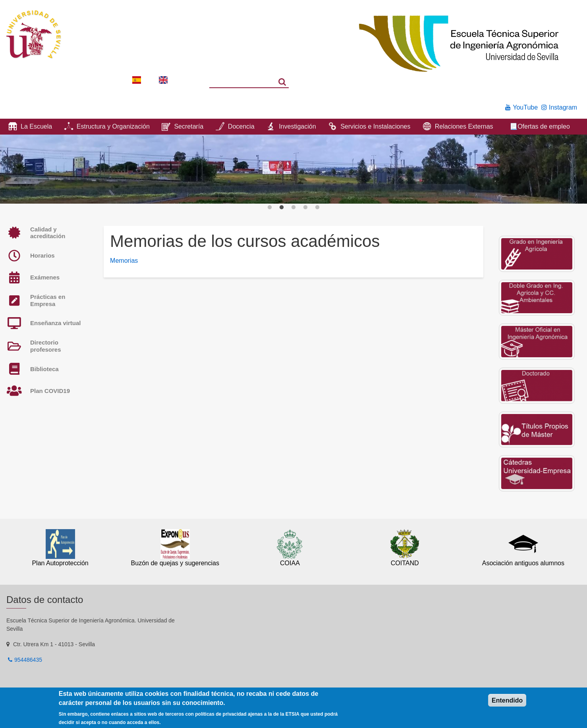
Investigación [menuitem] (297, 126)
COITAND (405, 563)
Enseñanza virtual (56, 323)
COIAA (290, 563)
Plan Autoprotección (60, 563)
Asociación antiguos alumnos (523, 563)
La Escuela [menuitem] (36, 126)
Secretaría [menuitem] (189, 126)
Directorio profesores (46, 346)
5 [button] (317, 208)
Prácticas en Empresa (48, 300)
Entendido (507, 700)
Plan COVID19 (50, 391)
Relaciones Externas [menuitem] (464, 126)
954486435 (28, 660)
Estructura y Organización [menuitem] (113, 126)
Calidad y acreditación (48, 233)
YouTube (525, 107)
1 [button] (270, 208)
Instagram (563, 107)
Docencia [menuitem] (241, 126)
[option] (293, 169)
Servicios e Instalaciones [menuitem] (375, 126)
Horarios (42, 255)
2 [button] (282, 208)
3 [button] (293, 208)
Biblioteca (44, 369)
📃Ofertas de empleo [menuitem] (540, 126)
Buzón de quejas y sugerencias (175, 563)
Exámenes (45, 277)
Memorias (124, 261)
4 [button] (305, 208)
